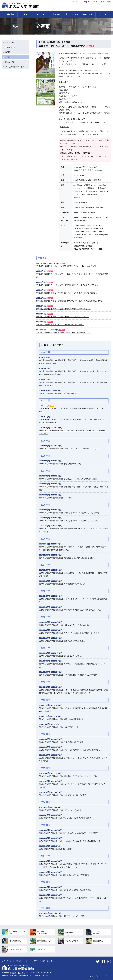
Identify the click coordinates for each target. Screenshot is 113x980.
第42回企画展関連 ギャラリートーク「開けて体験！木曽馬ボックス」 (63, 333)
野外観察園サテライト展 (15, 67)
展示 (25, 14)
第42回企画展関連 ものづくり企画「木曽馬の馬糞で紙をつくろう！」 (63, 309)
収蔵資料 (56, 14)
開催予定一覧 (10, 47)
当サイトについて (32, 961)
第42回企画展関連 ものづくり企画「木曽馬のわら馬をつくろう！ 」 (63, 317)
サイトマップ (7, 961)
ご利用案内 (10, 14)
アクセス (95, 2)
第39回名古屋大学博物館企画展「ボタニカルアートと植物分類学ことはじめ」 (69, 449)
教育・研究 (88, 14)
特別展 (8, 52)
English (87, 2)
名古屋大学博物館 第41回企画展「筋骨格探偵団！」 (60, 393)
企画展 (8, 57)
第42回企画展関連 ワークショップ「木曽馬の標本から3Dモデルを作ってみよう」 (68, 285)
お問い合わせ (106, 2)
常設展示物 (10, 43)
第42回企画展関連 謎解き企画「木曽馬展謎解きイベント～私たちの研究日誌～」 (68, 266)
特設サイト (64, 127)
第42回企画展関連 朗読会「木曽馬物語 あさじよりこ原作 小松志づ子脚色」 (67, 293)
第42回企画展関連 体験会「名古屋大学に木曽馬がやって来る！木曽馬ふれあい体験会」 (70, 301)
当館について (103, 14)
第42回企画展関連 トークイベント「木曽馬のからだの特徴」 (60, 325)
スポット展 (10, 62)
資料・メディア (72, 14)
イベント (41, 14)
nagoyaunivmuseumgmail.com (96, 122)
